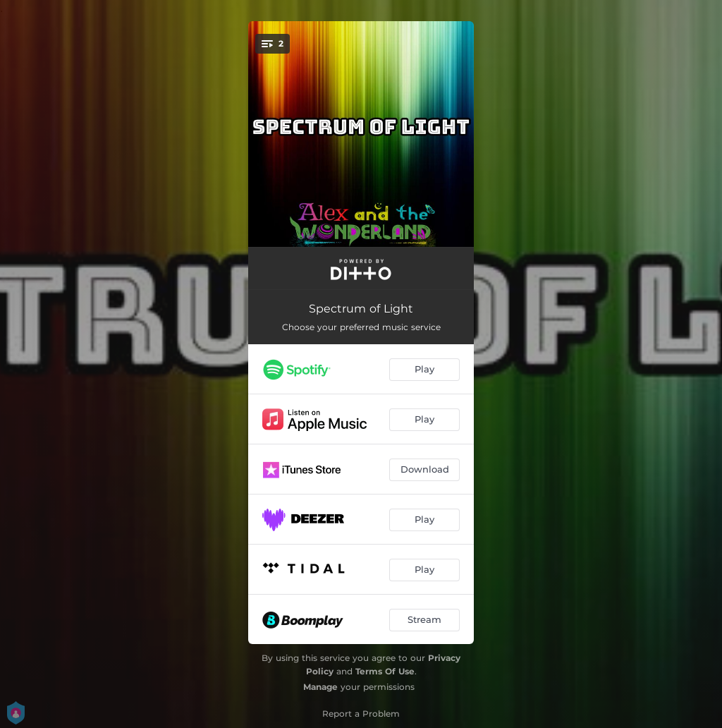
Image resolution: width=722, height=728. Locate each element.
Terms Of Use (385, 671)
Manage (320, 687)
